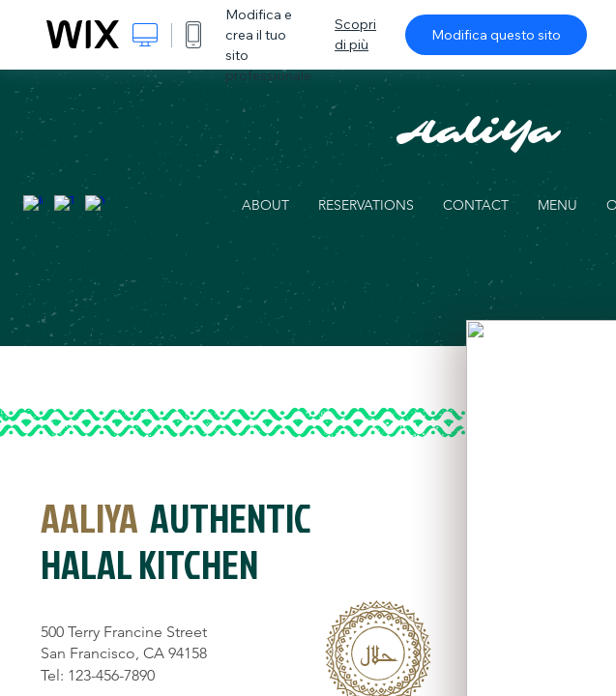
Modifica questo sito (496, 35)
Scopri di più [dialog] (355, 34)
